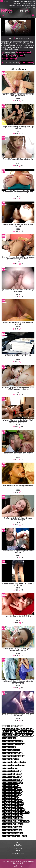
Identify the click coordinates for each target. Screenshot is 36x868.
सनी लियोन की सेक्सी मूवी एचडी (12, 801)
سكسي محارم (28, 861)
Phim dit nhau (6, 861)
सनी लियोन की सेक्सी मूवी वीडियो (12, 818)
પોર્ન (25, 7)
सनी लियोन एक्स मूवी (9, 747)
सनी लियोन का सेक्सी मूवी (10, 759)
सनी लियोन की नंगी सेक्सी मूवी (12, 771)
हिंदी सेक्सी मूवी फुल (18, 1)
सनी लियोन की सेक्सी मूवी (10, 798)
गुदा (14, 56)
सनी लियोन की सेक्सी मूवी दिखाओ (13, 803)
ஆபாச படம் (7, 1)
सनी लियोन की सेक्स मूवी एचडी (12, 789)
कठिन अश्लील (19, 866)
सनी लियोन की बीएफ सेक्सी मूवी (12, 783)
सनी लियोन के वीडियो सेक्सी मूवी (12, 833)
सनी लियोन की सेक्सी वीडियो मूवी (12, 824)
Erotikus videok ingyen (17, 861)
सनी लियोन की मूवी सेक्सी (10, 786)
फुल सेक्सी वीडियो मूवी (30, 1)
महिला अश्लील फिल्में (18, 854)
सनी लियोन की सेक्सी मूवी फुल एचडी (14, 809)
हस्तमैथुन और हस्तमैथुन (9, 59)
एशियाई (4, 56)
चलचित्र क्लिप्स (18, 845)
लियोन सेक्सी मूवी (7, 732)
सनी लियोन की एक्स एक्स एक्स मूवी (13, 765)
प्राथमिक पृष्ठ (18, 842)
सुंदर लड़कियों (21, 56)
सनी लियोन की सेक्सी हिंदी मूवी (12, 827)
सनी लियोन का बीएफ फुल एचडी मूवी (14, 756)
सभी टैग (25, 836)
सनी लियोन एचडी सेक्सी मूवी (11, 750)
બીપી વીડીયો (20, 5)
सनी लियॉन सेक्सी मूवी (26, 63)
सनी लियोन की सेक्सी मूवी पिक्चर (12, 806)
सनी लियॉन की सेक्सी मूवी (10, 735)
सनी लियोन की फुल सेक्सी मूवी (12, 777)
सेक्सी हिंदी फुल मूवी (30, 5)
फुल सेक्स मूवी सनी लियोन (10, 729)
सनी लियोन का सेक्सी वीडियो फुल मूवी (14, 762)
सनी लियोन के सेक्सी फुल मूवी (11, 836)
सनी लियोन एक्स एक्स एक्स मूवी (12, 741)
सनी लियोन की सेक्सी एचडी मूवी (12, 792)
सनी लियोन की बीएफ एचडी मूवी (12, 780)
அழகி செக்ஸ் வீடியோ (28, 3)
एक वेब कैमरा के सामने (23, 53)
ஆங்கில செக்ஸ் (11, 5)
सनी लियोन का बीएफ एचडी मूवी (12, 753)
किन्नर (10, 56)
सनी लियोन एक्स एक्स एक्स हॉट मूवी (14, 744)
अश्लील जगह (18, 848)
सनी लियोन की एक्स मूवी (10, 768)
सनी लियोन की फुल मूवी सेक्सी (12, 774)
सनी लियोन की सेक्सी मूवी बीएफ (12, 815)
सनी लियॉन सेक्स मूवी (26, 735)
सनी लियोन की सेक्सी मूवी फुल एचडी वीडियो (16, 812)
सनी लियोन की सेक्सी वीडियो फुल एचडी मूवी (16, 821)
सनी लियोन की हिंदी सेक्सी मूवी (12, 830)
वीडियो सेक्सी (17, 3)
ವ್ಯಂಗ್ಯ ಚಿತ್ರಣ (32, 7)
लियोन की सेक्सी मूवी (26, 729)
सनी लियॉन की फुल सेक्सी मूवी (24, 732)
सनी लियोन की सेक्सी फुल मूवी (12, 795)
